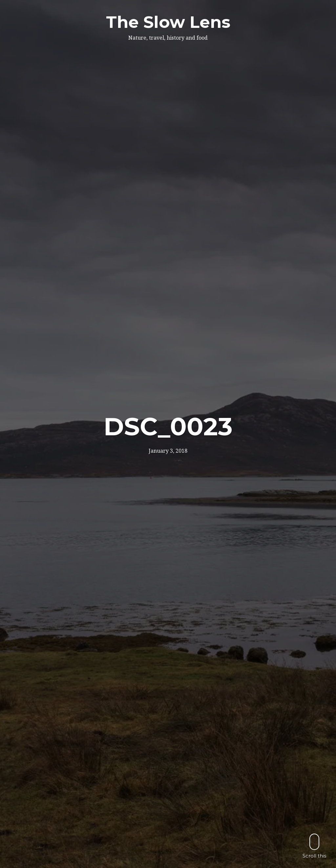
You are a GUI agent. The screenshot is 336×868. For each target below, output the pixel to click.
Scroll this (314, 846)
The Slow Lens (168, 22)
